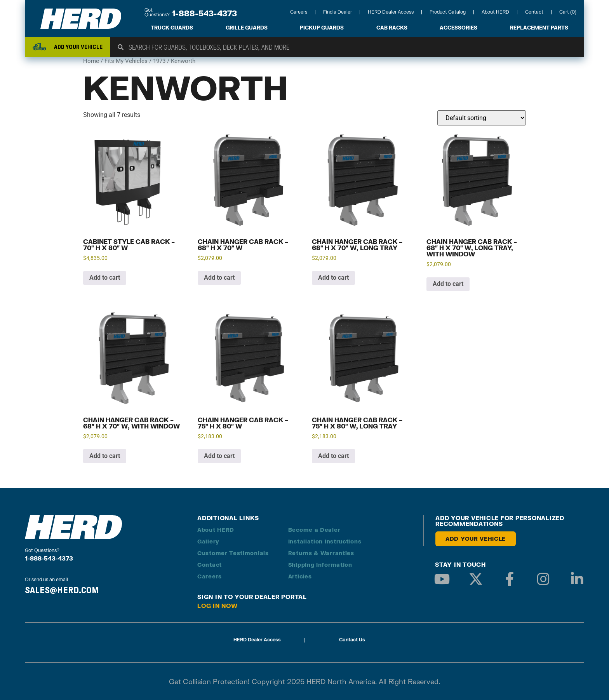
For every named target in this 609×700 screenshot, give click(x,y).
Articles (300, 576)
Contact (534, 12)
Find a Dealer (338, 12)
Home (91, 61)
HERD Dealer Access (391, 12)
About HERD (495, 12)
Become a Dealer (314, 530)
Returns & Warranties (321, 553)
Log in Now (217, 606)
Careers (299, 12)
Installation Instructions (325, 541)
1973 (159, 61)
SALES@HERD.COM (62, 590)
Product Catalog (448, 12)
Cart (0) (568, 12)
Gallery (208, 541)
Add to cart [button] (105, 278)
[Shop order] (482, 118)
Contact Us (352, 640)
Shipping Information (320, 565)
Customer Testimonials (233, 553)
